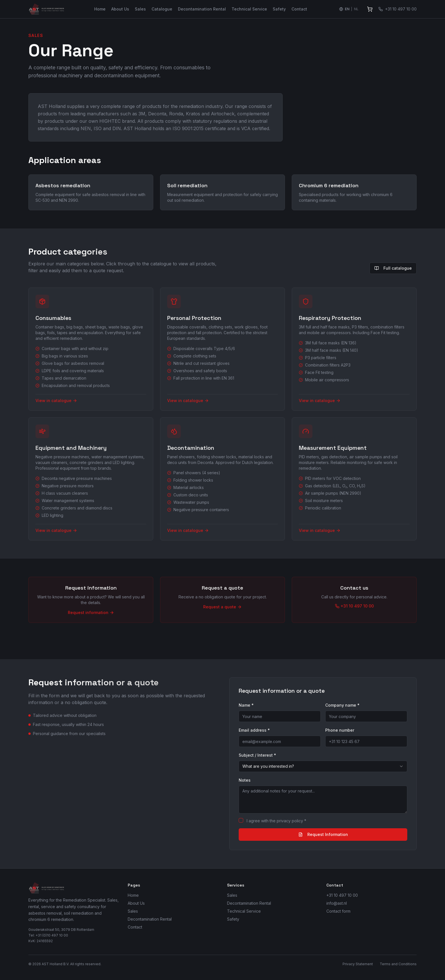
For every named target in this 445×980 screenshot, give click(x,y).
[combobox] (323, 766)
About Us (120, 9)
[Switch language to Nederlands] (349, 9)
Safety (279, 9)
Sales (140, 9)
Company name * (342, 705)
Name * (246, 705)
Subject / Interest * (257, 755)
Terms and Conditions (398, 964)
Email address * (254, 730)
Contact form (338, 911)
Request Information (323, 834)
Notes (245, 780)
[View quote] (370, 9)
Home (100, 9)
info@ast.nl (337, 903)
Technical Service (249, 9)
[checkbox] (241, 820)
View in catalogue (56, 400)
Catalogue (162, 9)
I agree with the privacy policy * (276, 821)
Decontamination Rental (202, 9)
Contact (299, 9)
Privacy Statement (358, 964)
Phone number (340, 730)
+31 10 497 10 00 (342, 895)
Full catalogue (393, 268)
